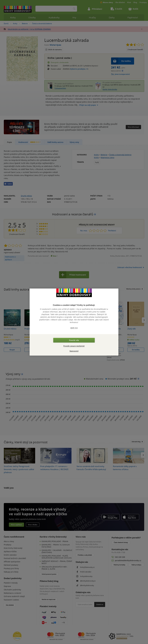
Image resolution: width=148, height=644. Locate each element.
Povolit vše (74, 340)
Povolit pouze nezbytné (74, 346)
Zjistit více (74, 328)
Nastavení (74, 351)
